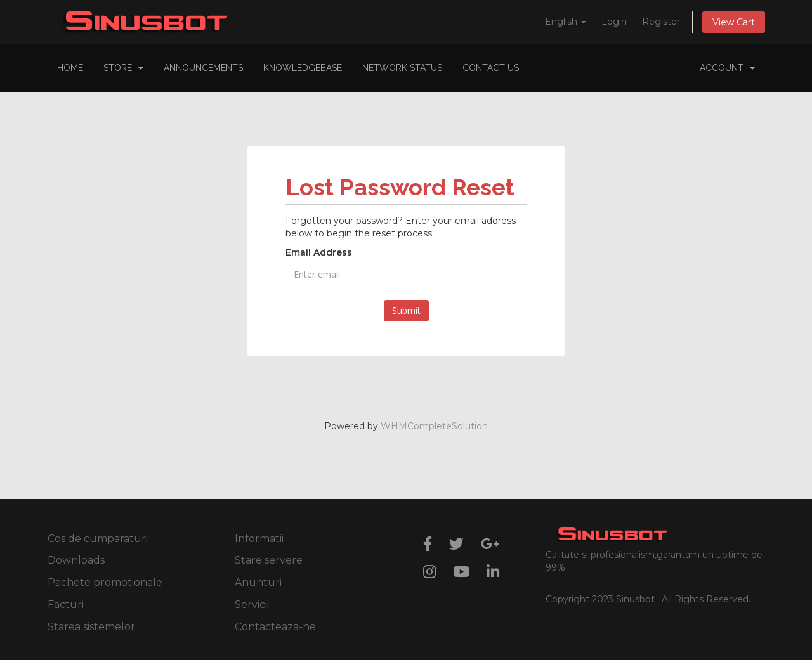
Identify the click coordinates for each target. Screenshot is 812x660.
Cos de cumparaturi (98, 539)
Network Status (402, 68)
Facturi (66, 605)
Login (614, 22)
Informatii (259, 539)
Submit (406, 310)
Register (661, 22)
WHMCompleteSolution (434, 426)
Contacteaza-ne (275, 627)
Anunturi (258, 582)
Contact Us (491, 68)
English (566, 22)
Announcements (203, 68)
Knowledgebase (303, 68)
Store (123, 68)
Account (727, 68)
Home (70, 68)
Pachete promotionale (105, 582)
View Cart (734, 22)
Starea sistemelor (91, 627)
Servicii (252, 605)
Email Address (319, 252)
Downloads (76, 560)
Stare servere (269, 560)
